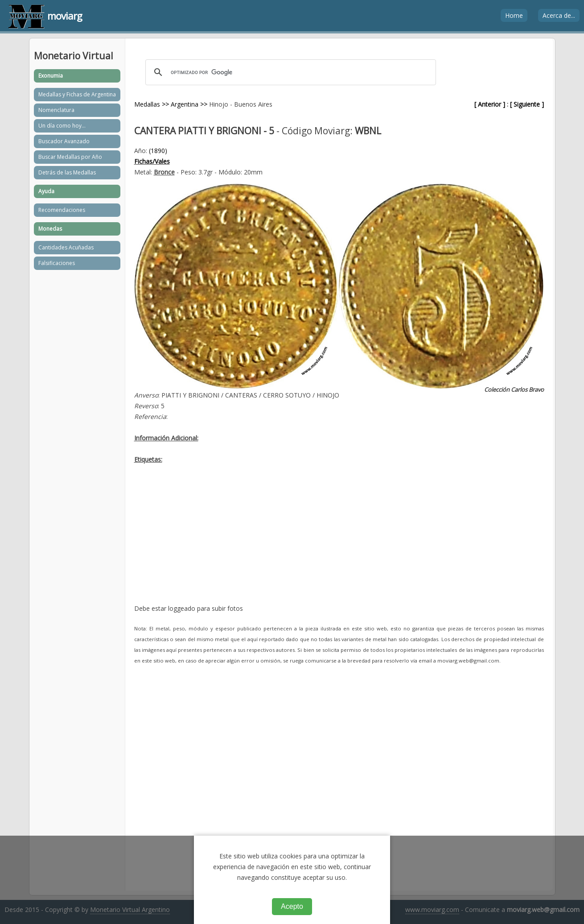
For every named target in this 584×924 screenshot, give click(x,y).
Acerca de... (559, 15)
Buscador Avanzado (64, 141)
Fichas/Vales (152, 161)
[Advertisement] (339, 541)
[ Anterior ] (490, 104)
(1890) (158, 151)
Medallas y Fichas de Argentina (77, 94)
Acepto (292, 906)
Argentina (185, 104)
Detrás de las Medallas (67, 172)
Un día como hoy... (62, 126)
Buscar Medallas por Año (70, 157)
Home (514, 15)
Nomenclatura (56, 110)
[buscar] (289, 72)
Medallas (147, 104)
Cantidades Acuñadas (66, 247)
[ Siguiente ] (527, 104)
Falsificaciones (57, 263)
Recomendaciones (62, 210)
